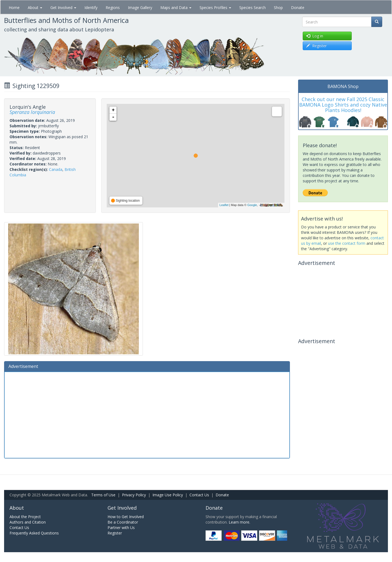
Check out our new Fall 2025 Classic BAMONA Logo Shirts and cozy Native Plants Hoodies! (343, 105)
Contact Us (199, 495)
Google (252, 205)
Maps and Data (176, 7)
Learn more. (239, 522)
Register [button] (316, 46)
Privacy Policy (134, 495)
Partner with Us (121, 528)
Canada (56, 169)
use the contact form (347, 243)
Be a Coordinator (123, 522)
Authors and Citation (28, 522)
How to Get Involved (126, 517)
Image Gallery (140, 7)
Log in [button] (315, 36)
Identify (91, 7)
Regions (113, 7)
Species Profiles (215, 7)
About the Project (25, 517)
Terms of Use (103, 495)
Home (14, 7)
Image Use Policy (168, 495)
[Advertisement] (147, 414)
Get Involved (63, 7)
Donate (298, 7)
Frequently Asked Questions (34, 533)
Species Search (252, 7)
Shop (278, 7)
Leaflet (224, 205)
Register (115, 533)
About (35, 7)
